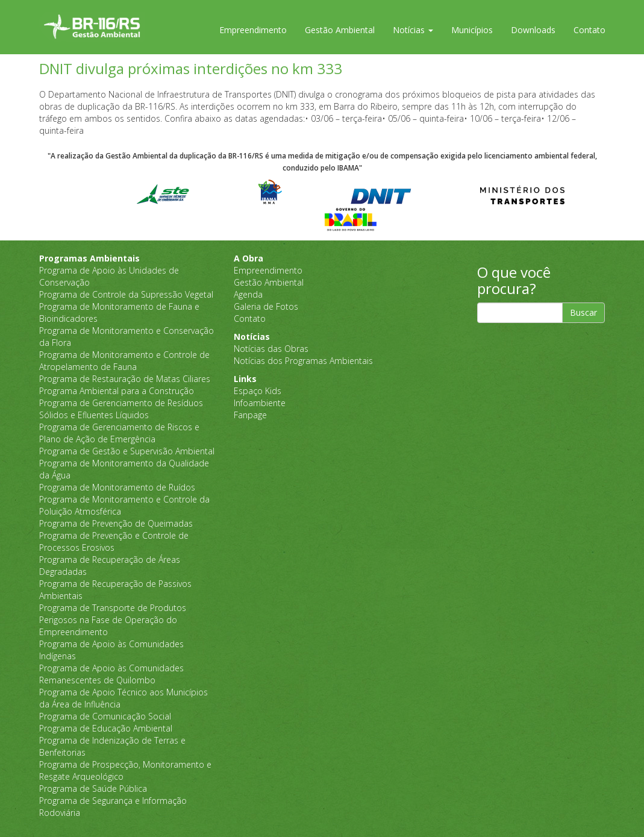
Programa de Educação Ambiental (106, 728)
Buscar (583, 312)
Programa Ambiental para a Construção (117, 391)
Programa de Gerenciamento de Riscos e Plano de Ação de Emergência (119, 433)
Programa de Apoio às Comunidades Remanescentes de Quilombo (111, 674)
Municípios (472, 30)
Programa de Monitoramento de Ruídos (117, 487)
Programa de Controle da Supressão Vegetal (126, 294)
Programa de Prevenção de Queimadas (116, 523)
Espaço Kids (258, 391)
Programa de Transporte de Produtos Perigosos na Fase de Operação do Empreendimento (113, 620)
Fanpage (250, 415)
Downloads (533, 30)
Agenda (248, 294)
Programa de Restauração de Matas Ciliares (125, 379)
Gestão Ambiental (340, 30)
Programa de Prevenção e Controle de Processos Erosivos (114, 541)
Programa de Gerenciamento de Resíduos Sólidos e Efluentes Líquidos (121, 409)
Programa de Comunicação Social (105, 716)
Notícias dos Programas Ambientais (303, 361)
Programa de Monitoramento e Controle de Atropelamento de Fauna (124, 361)
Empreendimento (253, 30)
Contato (589, 30)
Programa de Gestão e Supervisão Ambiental (127, 451)
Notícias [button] (413, 30)
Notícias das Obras (271, 349)
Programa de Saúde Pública (93, 788)
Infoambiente (260, 403)
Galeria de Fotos (266, 306)
